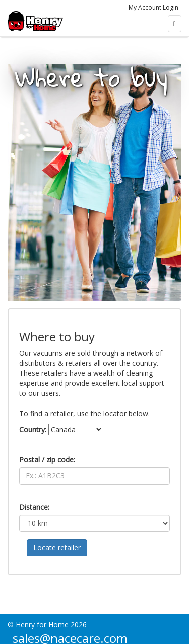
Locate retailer (57, 548)
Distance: (34, 507)
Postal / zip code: (47, 460)
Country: (33, 429)
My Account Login (153, 7)
